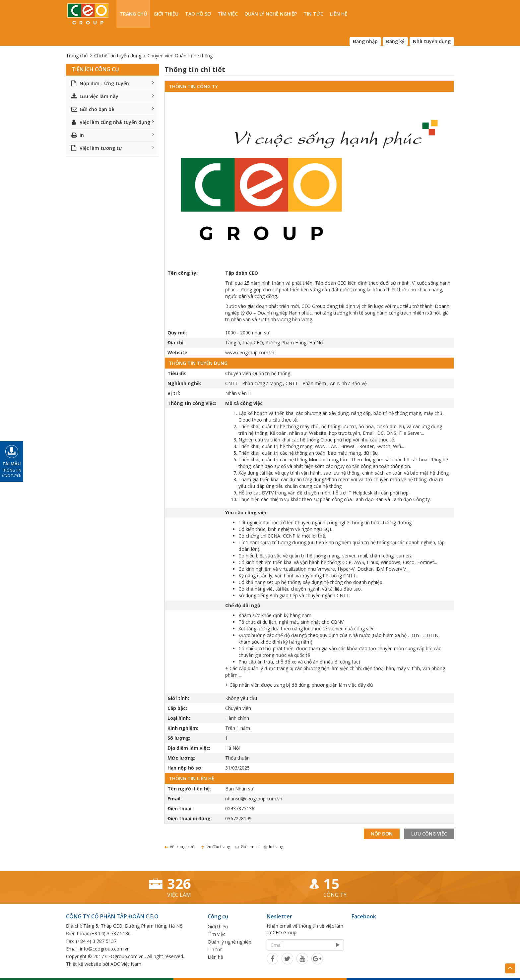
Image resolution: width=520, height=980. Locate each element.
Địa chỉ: (176, 343)
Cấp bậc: (177, 708)
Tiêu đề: (177, 373)
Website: (178, 352)
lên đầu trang (216, 847)
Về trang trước (180, 847)
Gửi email (247, 847)
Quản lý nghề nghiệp (271, 14)
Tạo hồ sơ (198, 14)
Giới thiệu (166, 14)
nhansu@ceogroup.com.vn (254, 799)
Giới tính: (178, 698)
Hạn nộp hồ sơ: (185, 768)
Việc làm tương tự (113, 148)
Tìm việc (228, 14)
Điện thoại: (180, 808)
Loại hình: (179, 718)
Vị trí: (174, 393)
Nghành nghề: (184, 383)
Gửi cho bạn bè (113, 109)
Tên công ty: (183, 273)
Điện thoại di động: (190, 818)
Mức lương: (181, 758)
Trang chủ (133, 14)
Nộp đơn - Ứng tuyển (113, 83)
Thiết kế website (84, 964)
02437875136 (240, 808)
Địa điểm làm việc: (189, 748)
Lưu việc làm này (113, 96)
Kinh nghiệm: (183, 728)
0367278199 (238, 818)
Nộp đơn (382, 834)
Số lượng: (179, 738)
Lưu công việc (429, 834)
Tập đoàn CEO (242, 273)
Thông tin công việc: (192, 403)
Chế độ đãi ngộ (243, 605)
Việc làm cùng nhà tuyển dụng (113, 122)
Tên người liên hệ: (189, 789)
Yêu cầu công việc (246, 513)
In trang (273, 847)
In (113, 135)
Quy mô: (177, 333)
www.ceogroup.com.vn (250, 352)
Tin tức (313, 14)
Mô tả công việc (244, 403)
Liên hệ (339, 14)
